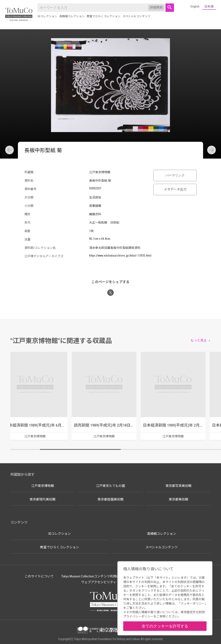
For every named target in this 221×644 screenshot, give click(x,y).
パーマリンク (175, 175)
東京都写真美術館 (178, 486)
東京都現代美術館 (43, 499)
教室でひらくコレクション (104, 16)
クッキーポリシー (193, 603)
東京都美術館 (178, 499)
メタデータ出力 (175, 189)
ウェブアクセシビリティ (99, 582)
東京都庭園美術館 (110, 499)
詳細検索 (156, 8)
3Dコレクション (47, 16)
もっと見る (199, 340)
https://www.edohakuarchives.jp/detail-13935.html (120, 256)
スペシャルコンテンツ (137, 16)
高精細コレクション (72, 16)
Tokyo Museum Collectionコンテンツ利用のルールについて (102, 576)
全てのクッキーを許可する (165, 626)
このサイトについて (39, 576)
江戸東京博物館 (43, 486)
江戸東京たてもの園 (110, 486)
